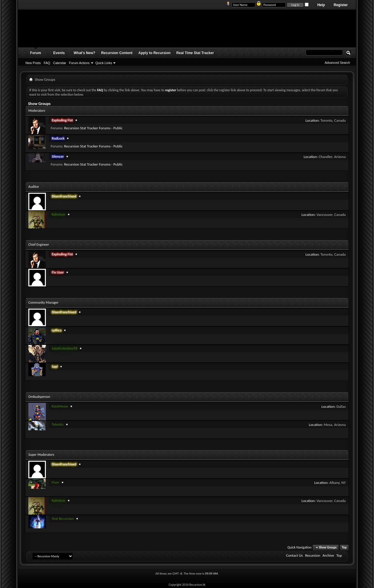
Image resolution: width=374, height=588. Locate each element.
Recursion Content (117, 53)
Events (59, 53)
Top (344, 547)
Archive (328, 555)
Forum (36, 53)
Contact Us (294, 555)
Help (321, 5)
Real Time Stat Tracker (195, 53)
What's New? (84, 53)
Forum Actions (79, 63)
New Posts (33, 63)
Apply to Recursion (155, 53)
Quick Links (104, 63)
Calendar (60, 63)
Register (341, 5)
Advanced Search (337, 63)
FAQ (47, 63)
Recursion (313, 555)
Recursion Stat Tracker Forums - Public (93, 128)
